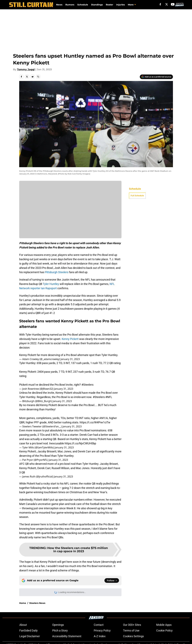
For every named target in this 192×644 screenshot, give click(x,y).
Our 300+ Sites (132, 625)
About (23, 625)
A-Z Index (100, 636)
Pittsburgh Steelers (57, 272)
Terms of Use (131, 630)
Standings (97, 5)
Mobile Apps (164, 625)
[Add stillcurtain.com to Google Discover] (156, 77)
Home (23, 603)
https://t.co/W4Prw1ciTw (95, 422)
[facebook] (160, 4)
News (59, 5)
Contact (99, 625)
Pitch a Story (60, 630)
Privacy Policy (102, 630)
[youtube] (173, 4)
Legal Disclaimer (30, 636)
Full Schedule (137, 196)
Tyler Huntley (51, 284)
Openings (58, 625)
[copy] (38, 77)
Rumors (70, 5)
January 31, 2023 (70, 359)
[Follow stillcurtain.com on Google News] (112, 580)
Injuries (120, 5)
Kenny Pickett (70, 339)
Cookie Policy (164, 630)
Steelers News (37, 603)
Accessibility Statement (67, 636)
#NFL (109, 397)
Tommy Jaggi (26, 69)
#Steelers (87, 385)
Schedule (83, 5)
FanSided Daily (29, 630)
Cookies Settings (133, 636)
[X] (167, 4)
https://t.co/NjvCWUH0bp (80, 443)
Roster (109, 5)
